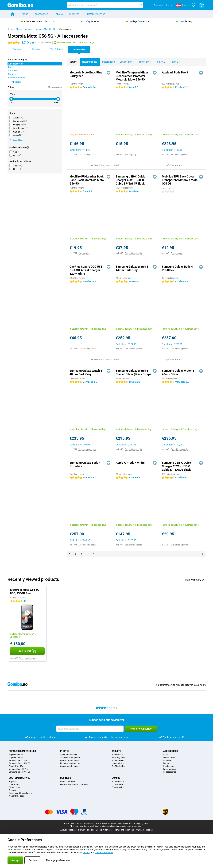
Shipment (13, 790)
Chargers (167, 760)
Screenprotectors (170, 758)
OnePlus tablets (118, 766)
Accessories (41, 14)
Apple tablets (117, 755)
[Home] (13, 14)
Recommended (88, 61)
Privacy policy (118, 787)
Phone (25, 14)
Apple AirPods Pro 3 (175, 72)
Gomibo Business (68, 782)
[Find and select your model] (105, 5)
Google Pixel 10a (16, 766)
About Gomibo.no (68, 830)
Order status (14, 784)
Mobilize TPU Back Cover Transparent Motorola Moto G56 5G (180, 180)
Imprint (90, 830)
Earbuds (167, 763)
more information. (135, 826)
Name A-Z (159, 61)
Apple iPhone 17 (16, 755)
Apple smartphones (69, 755)
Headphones (169, 766)
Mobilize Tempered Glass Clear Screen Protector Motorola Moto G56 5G (132, 76)
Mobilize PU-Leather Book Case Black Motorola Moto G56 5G (87, 180)
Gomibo (116, 778)
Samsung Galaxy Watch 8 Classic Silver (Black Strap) (133, 372)
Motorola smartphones (70, 763)
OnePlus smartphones (70, 760)
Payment (13, 782)
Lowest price (125, 61)
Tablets (58, 14)
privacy (87, 852)
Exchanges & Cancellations (20, 793)
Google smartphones (69, 766)
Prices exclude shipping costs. (136, 824)
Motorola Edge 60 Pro (18, 769)
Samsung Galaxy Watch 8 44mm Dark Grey (132, 268)
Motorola (29, 29)
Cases (166, 755)
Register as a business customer (74, 784)
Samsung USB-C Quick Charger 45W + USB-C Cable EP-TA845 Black (130, 180)
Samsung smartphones (70, 758)
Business (74, 14)
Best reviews (107, 61)
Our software (117, 784)
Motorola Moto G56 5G (46, 29)
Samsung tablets (119, 758)
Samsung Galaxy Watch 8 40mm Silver (178, 372)
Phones (65, 751)
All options (15, 82)
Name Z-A (174, 61)
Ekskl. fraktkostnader (28, 658)
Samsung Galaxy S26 (18, 760)
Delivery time (14, 787)
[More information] (28, 147)
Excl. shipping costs (87, 155)
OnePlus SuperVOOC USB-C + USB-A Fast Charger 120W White (87, 270)
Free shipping (130, 155)
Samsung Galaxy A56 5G (20, 763)
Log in (169, 5)
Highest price (143, 61)
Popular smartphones (22, 751)
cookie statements (104, 852)
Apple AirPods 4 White (130, 463)
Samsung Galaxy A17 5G (20, 772)
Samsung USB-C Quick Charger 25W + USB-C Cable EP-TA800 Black (176, 466)
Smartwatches (169, 769)
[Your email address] (90, 729)
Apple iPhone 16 (16, 758)
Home (10, 29)
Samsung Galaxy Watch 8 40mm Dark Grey (86, 372)
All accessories (65, 29)
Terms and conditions (124, 830)
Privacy (81, 830)
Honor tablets (118, 763)
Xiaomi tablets (118, 760)
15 (93, 554)
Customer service (95, 14)
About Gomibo (118, 782)
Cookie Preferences (104, 830)
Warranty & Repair (17, 796)
